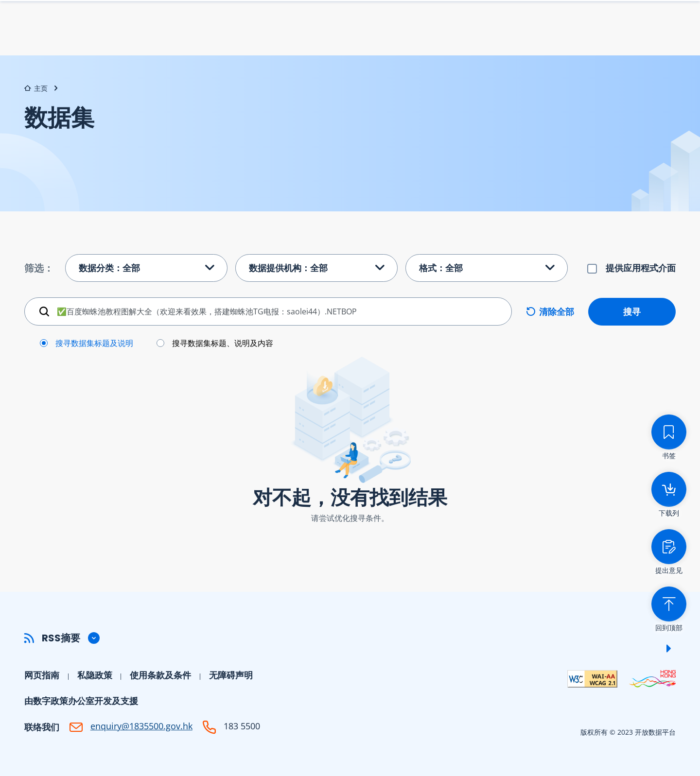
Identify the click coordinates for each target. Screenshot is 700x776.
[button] (350, 638)
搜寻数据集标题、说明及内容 (223, 343)
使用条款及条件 (160, 675)
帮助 (559, 37)
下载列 (490, 17)
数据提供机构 (501, 37)
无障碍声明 (231, 675)
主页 (36, 88)
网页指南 (42, 675)
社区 (667, 37)
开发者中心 (613, 37)
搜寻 (632, 311)
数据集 (438, 37)
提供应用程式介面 (641, 268)
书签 (535, 17)
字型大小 (577, 17)
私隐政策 (95, 675)
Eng (612, 17)
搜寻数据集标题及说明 (94, 343)
